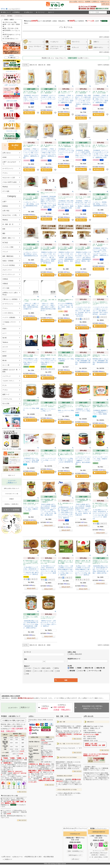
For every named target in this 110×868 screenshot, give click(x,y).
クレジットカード (33, 746)
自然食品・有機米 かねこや (92, 728)
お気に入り (28, 12)
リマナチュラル (7, 399)
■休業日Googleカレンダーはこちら (11, 36)
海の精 (4, 338)
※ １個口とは (12, 57)
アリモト (5, 390)
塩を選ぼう (10, 147)
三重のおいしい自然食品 (10, 299)
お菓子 (4, 202)
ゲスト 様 (4, 9)
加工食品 (10, 16)
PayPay (31, 748)
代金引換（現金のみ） (34, 742)
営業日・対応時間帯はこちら (75, 851)
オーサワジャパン (8, 168)
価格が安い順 (33, 65)
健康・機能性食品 (8, 256)
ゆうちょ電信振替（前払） (33, 751)
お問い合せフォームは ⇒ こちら (93, 726)
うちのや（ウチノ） (9, 381)
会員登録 (88, 2)
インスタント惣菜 (8, 247)
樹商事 (4, 356)
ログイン (18, 9)
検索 (108, 12)
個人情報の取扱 (49, 857)
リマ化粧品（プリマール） (9, 323)
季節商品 (5, 187)
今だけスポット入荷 (9, 178)
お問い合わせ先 (88, 716)
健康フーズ (6, 394)
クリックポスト (6, 811)
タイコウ (5, 347)
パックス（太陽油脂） (9, 317)
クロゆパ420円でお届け (10, 182)
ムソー (4, 333)
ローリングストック (9, 274)
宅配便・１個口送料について (11, 716)
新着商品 (16, 12)
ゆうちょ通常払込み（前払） (34, 754)
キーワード (27, 652)
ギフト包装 (6, 191)
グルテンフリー (7, 270)
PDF (12, 470)
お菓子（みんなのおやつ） (9, 163)
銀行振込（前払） (31, 757)
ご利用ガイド (96, 2)
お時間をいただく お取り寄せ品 (10, 294)
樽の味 (4, 360)
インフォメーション (98, 828)
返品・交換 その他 (62, 716)
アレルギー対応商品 (9, 265)
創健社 (4, 329)
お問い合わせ (106, 4)
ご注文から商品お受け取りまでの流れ (67, 790)
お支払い (31, 716)
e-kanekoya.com (75, 834)
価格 (25, 659)
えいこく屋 (6, 365)
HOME (4, 157)
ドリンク (5, 252)
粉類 (4, 229)
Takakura (5, 342)
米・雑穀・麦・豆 (8, 224)
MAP (99, 732)
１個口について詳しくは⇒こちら (14, 720)
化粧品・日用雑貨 (8, 261)
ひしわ (4, 385)
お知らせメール (105, 2)
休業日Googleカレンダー (75, 855)
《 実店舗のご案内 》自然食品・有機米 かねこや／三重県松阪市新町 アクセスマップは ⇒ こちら (96, 768)
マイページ (40, 12)
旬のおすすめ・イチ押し (10, 215)
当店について (6, 12)
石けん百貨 (6, 404)
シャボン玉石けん (8, 313)
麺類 (4, 233)
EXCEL (18, 470)
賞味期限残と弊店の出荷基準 (64, 776)
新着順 (49, 65)
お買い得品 (6, 211)
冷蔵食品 (5, 284)
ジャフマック (7, 376)
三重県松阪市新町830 (98, 832)
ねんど (4, 351)
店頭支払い (32, 762)
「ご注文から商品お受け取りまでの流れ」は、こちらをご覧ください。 (69, 794)
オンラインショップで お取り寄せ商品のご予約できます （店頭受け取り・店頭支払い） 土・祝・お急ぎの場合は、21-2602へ (99, 855)
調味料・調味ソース (9, 238)
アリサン (5, 173)
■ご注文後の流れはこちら (11, 39)
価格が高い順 (42, 65)
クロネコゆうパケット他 (9, 796)
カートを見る (74, 2)
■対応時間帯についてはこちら (11, 31)
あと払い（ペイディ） (34, 760)
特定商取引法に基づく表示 (33, 857)
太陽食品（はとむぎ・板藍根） (10, 371)
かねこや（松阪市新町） (38, 766)
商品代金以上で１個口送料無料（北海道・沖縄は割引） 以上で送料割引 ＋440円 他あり (66, 22)
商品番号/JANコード (74, 659)
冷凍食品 (5, 279)
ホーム (3, 16)
